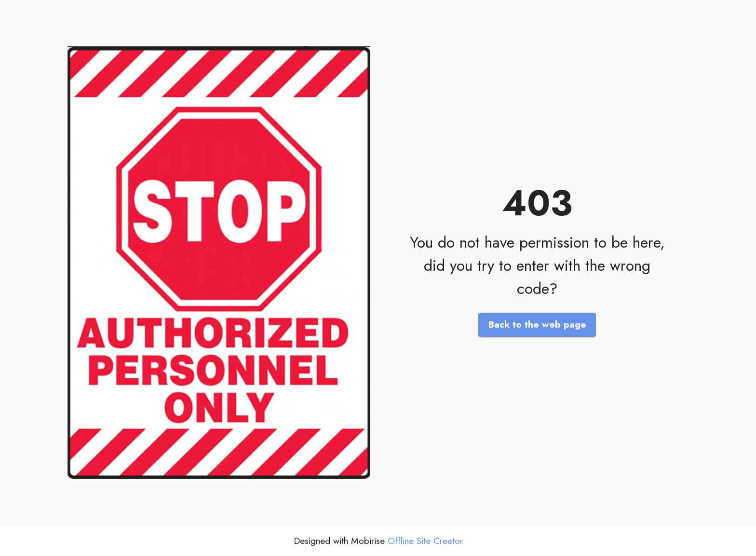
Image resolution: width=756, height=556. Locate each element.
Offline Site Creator (425, 541)
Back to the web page (537, 324)
